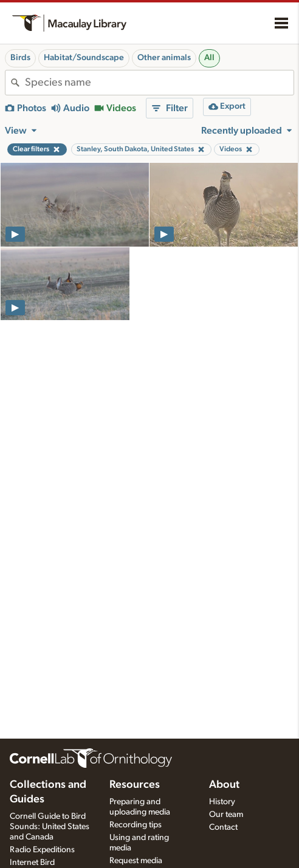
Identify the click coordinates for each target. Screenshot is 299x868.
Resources (135, 785)
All (209, 58)
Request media (136, 861)
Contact (223, 827)
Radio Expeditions (42, 850)
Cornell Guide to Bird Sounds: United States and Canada (50, 827)
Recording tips (136, 825)
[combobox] (159, 83)
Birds (20, 58)
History (222, 802)
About (224, 785)
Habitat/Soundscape (84, 58)
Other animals (164, 58)
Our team (226, 815)
